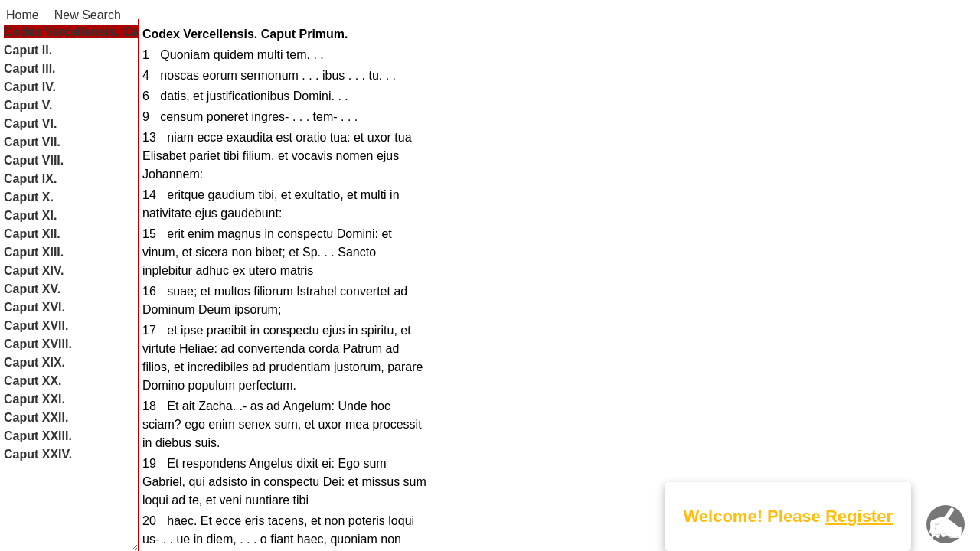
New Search (88, 15)
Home (23, 15)
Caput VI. (30, 124)
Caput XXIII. (38, 436)
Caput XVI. (34, 307)
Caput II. (28, 50)
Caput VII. (32, 142)
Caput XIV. (34, 271)
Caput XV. (32, 289)
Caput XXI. (34, 399)
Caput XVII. (36, 326)
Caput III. (30, 68)
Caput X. (29, 197)
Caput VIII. (34, 160)
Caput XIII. (34, 252)
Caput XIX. (34, 362)
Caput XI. (30, 215)
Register (859, 516)
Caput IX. (30, 179)
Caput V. (28, 105)
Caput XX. (33, 381)
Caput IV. (30, 87)
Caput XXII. (36, 417)
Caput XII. (32, 234)
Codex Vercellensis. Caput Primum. (107, 32)
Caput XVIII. (38, 344)
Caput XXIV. (38, 454)
